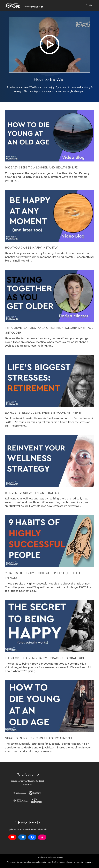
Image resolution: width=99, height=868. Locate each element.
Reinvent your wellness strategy (32, 493)
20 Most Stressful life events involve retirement (44, 413)
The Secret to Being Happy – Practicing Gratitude (45, 658)
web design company (83, 862)
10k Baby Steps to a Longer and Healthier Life (41, 168)
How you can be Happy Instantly (31, 248)
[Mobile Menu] (90, 5)
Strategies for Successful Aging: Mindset (39, 738)
